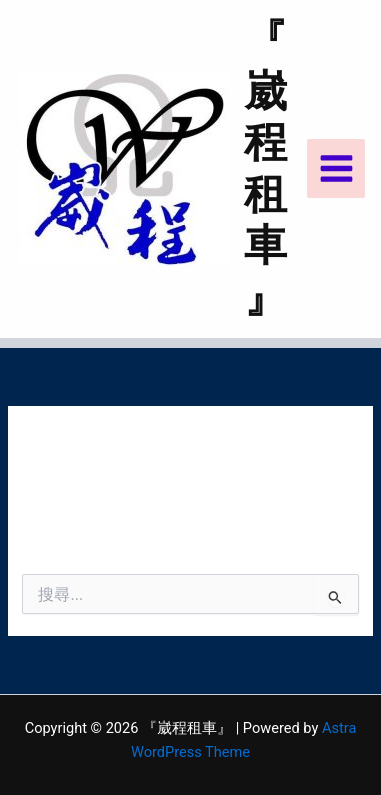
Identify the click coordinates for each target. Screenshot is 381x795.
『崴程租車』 (265, 168)
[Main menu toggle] (336, 168)
